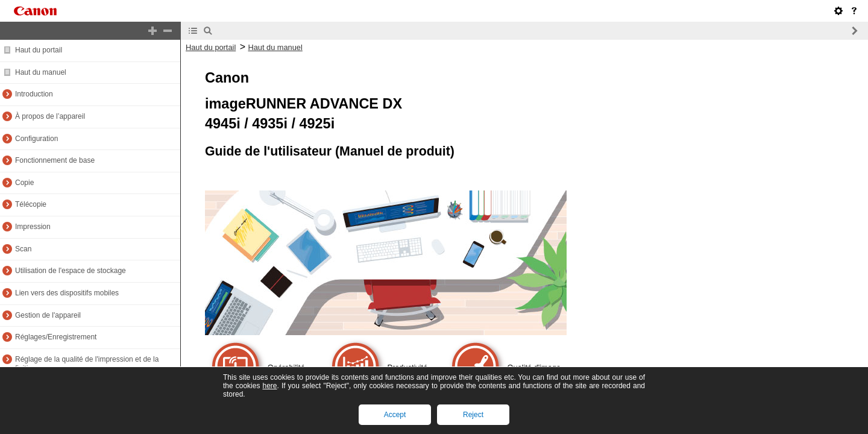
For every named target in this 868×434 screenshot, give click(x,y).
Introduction (34, 94)
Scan (23, 249)
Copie (24, 183)
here (269, 386)
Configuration (36, 139)
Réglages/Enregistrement (56, 337)
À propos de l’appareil (50, 116)
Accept (395, 415)
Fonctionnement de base (55, 160)
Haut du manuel (41, 72)
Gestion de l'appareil (48, 315)
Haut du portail (39, 50)
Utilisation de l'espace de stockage (71, 271)
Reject (473, 415)
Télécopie (31, 204)
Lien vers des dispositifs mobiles (67, 293)
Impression (33, 227)
